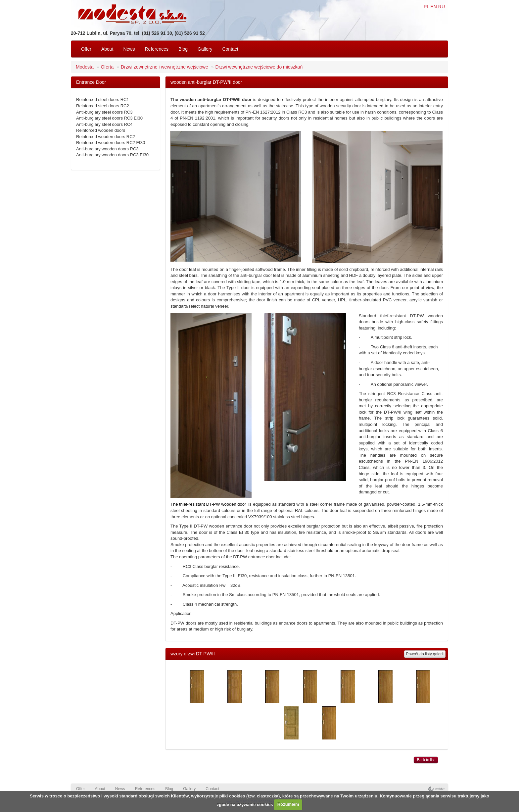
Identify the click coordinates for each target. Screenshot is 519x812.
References (157, 49)
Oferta (107, 67)
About (107, 49)
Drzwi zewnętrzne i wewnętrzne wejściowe (165, 67)
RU (442, 7)
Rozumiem (288, 804)
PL (426, 7)
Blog (183, 49)
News (129, 49)
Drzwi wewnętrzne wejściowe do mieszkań (259, 67)
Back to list (426, 760)
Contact (230, 49)
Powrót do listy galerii (425, 654)
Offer (86, 49)
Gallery (205, 49)
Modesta (85, 67)
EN (433, 7)
